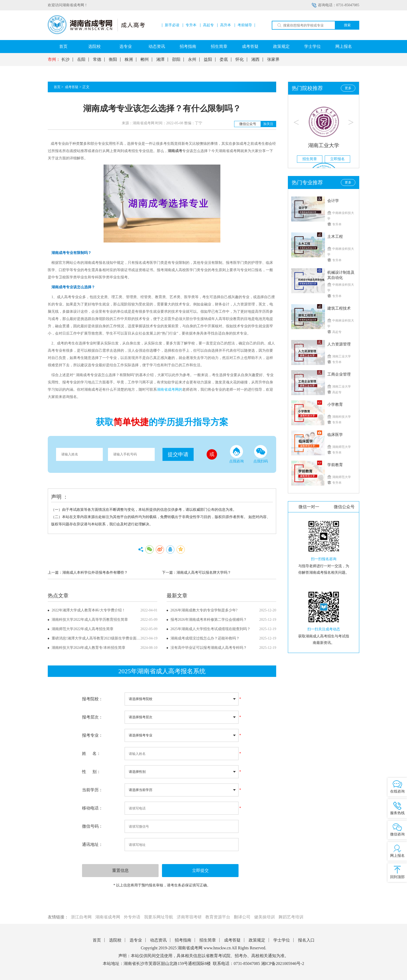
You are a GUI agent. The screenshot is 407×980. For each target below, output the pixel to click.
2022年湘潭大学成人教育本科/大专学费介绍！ (89, 610)
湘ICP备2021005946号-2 (283, 963)
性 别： (91, 772)
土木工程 (335, 237)
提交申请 (178, 454)
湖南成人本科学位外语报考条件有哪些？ (95, 573)
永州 (192, 60)
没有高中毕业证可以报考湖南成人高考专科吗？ (209, 648)
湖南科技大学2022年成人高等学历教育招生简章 (90, 620)
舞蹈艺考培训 (291, 917)
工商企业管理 (339, 374)
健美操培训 (264, 917)
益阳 (208, 60)
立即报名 (337, 159)
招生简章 (219, 46)
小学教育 (335, 404)
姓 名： (91, 753)
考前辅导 (245, 25)
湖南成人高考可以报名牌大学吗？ (204, 573)
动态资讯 (157, 46)
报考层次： (92, 717)
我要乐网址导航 (159, 917)
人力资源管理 (339, 344)
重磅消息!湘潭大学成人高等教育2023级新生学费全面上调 (98, 638)
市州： (54, 60)
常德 (97, 60)
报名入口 (306, 940)
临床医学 (335, 435)
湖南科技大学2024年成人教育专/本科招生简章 (89, 648)
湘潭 (160, 60)
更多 (348, 88)
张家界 (273, 60)
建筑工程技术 (339, 308)
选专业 (126, 46)
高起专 (208, 25)
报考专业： (92, 735)
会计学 (333, 201)
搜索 (347, 25)
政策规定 (281, 46)
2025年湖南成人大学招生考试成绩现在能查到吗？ (211, 629)
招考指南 (188, 46)
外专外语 (132, 917)
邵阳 (176, 60)
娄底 (224, 60)
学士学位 (313, 46)
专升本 (191, 25)
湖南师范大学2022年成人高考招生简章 (83, 629)
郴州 (145, 60)
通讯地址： (92, 844)
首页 (63, 46)
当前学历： (92, 790)
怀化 (240, 60)
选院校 (94, 46)
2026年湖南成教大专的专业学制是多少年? (204, 610)
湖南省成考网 (108, 917)
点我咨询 (236, 454)
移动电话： (92, 808)
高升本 (226, 25)
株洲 (129, 60)
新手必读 (172, 25)
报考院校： (92, 699)
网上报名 (344, 46)
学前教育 (335, 465)
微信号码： (92, 826)
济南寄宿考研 (189, 917)
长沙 (65, 60)
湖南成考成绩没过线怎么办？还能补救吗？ (205, 638)
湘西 (255, 60)
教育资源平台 (218, 917)
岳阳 (81, 60)
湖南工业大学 (324, 145)
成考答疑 (250, 46)
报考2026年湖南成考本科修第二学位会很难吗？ (209, 620)
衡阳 (113, 60)
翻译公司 (242, 917)
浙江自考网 (81, 917)
